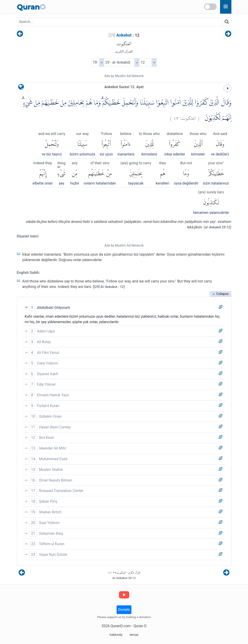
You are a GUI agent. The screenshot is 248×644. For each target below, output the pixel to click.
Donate (124, 610)
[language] (21, 88)
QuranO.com (120, 626)
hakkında (116, 635)
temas (134, 635)
